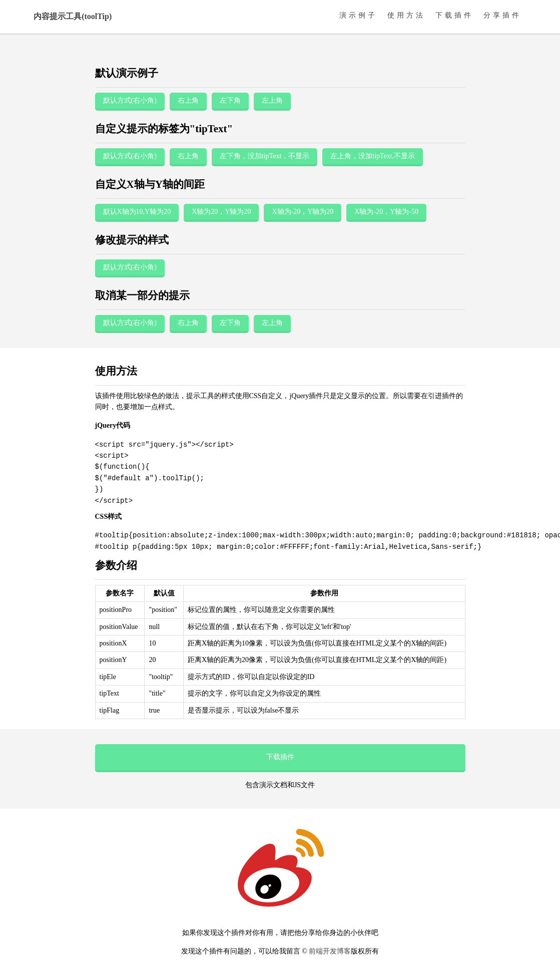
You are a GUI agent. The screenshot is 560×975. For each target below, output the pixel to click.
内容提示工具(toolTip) (73, 16)
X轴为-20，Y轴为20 (303, 212)
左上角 (272, 100)
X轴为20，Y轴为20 (221, 212)
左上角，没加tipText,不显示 (373, 156)
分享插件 (502, 15)
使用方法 (406, 15)
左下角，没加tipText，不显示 (264, 156)
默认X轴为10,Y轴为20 (137, 212)
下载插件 (454, 15)
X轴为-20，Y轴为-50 (386, 212)
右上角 (188, 100)
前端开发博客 (330, 951)
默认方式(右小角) (130, 100)
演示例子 (358, 15)
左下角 (230, 100)
